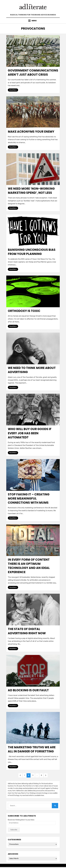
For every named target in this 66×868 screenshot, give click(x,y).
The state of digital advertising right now (27, 631)
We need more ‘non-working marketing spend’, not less (31, 191)
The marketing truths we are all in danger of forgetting (32, 749)
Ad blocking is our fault (28, 690)
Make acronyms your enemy (31, 132)
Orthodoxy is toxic (24, 311)
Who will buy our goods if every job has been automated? (30, 433)
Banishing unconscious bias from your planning (32, 252)
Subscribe (14, 830)
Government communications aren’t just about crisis (33, 73)
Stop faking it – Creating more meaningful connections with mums (29, 499)
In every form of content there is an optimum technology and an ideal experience (29, 566)
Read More (13, 90)
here (42, 795)
